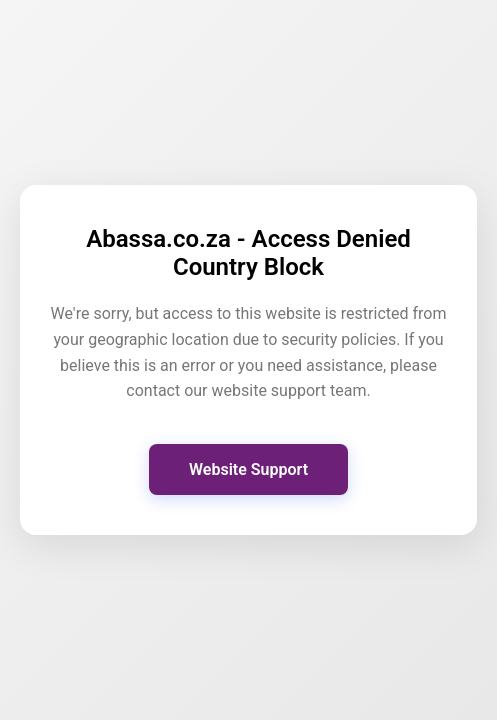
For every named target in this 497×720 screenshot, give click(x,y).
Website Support (248, 469)
